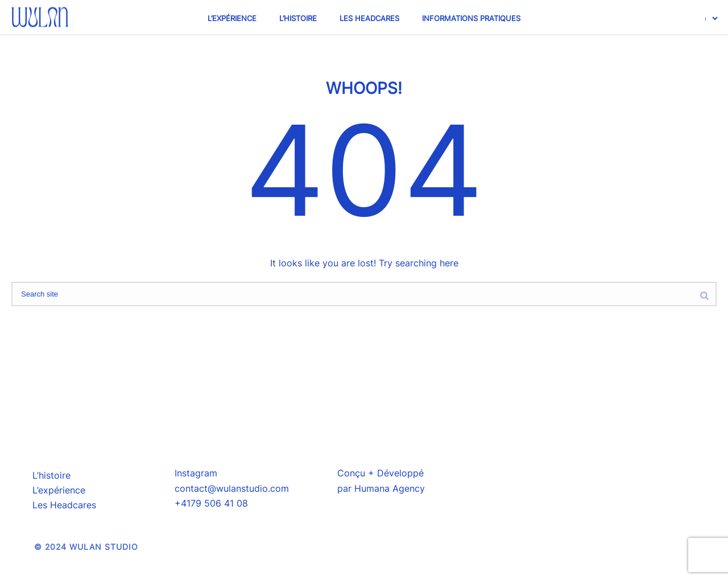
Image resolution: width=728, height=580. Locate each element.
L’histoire (298, 18)
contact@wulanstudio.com (232, 488)
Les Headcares (369, 18)
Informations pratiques (471, 18)
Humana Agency (390, 488)
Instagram (196, 473)
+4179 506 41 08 (211, 503)
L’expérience (232, 18)
